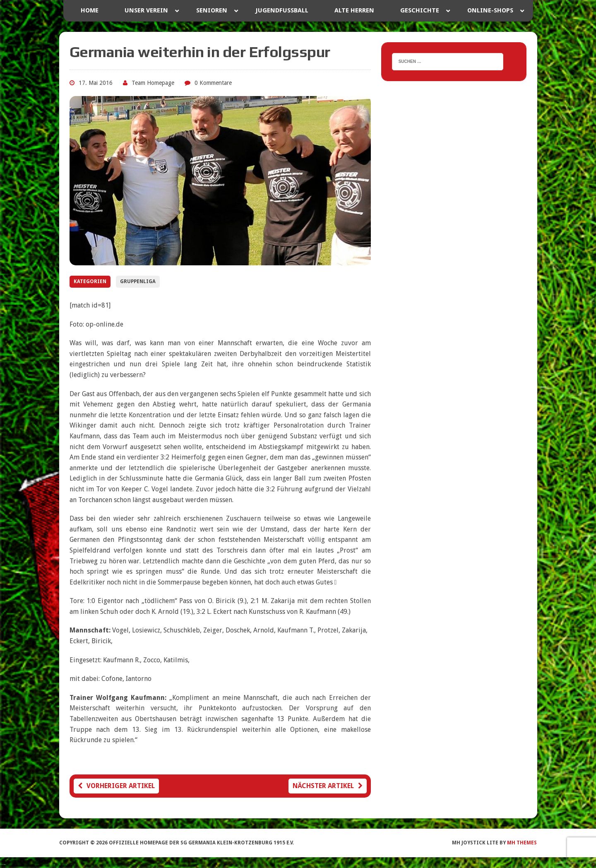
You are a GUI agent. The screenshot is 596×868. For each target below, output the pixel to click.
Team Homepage (153, 83)
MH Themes (522, 843)
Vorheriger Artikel (116, 786)
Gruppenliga (138, 281)
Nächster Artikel (328, 786)
